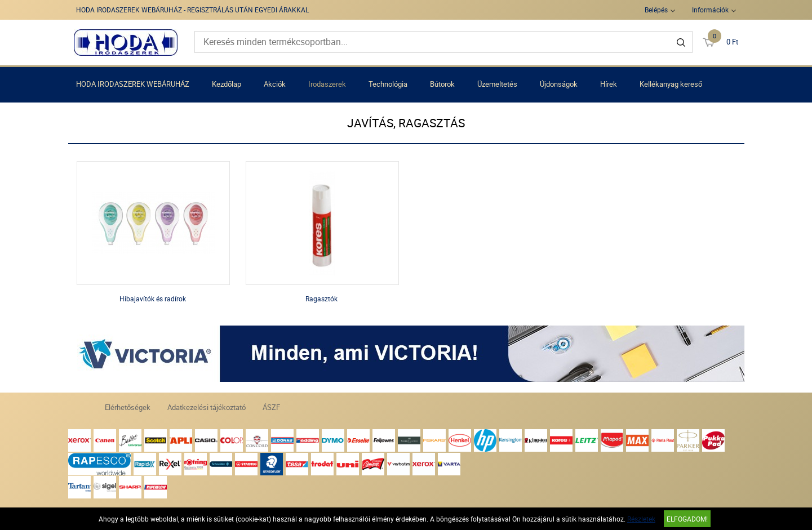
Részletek (641, 519)
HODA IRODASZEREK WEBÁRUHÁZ (133, 84)
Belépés (656, 10)
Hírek (609, 84)
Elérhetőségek (128, 407)
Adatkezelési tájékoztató (207, 407)
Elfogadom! (687, 519)
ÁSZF (271, 407)
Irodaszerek (327, 84)
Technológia (388, 84)
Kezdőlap (227, 84)
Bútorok (442, 84)
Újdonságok (559, 84)
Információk (710, 10)
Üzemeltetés (497, 84)
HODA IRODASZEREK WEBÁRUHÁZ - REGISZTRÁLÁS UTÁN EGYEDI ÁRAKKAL (192, 10)
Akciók (275, 84)
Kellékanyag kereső (671, 84)
